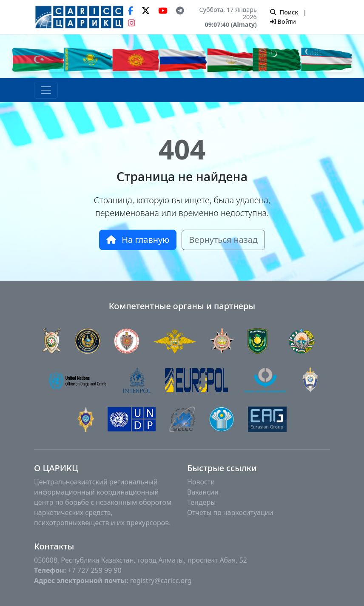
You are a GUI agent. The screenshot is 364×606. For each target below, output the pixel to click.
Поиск (284, 12)
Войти (283, 21)
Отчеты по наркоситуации (230, 512)
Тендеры (201, 502)
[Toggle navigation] (46, 90)
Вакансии (203, 492)
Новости (201, 482)
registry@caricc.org (161, 580)
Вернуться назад (223, 240)
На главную (138, 240)
